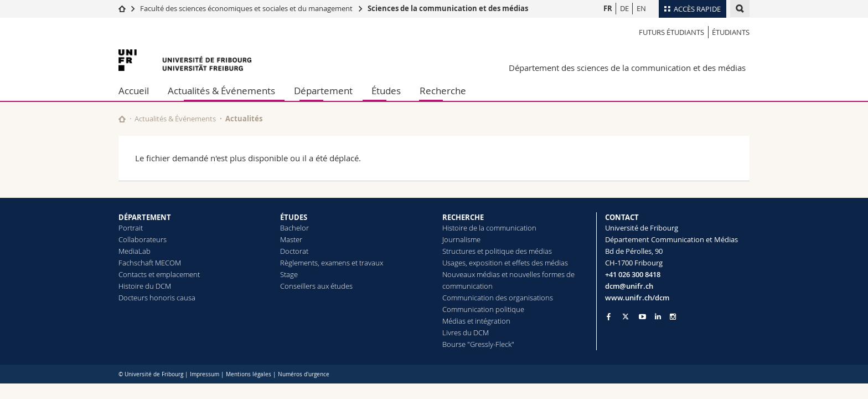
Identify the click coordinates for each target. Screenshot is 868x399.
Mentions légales (249, 374)
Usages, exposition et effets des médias (505, 263)
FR (608, 8)
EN (641, 8)
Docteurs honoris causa (157, 298)
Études (386, 91)
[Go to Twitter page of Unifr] (626, 316)
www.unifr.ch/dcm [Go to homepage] (637, 298)
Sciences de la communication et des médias (448, 8)
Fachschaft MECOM (150, 263)
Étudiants (731, 32)
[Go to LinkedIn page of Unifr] (658, 317)
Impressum (205, 374)
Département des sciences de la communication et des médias (627, 68)
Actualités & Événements (221, 91)
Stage (289, 274)
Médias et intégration (476, 321)
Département (323, 91)
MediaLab (135, 251)
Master (291, 239)
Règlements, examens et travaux (332, 263)
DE (624, 8)
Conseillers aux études (316, 286)
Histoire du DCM (145, 286)
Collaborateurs (143, 239)
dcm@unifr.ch (629, 286)
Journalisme (461, 239)
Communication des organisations (498, 298)
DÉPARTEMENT (145, 217)
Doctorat (294, 251)
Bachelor (294, 228)
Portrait (131, 228)
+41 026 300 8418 (633, 274)
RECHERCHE (463, 217)
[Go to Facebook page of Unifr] (609, 316)
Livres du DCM (466, 332)
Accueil (134, 91)
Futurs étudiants (671, 32)
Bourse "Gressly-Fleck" (478, 344)
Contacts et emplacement (159, 274)
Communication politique (483, 309)
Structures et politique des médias (497, 251)
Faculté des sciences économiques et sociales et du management (246, 8)
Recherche (443, 91)
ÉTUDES (294, 217)
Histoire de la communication (489, 228)
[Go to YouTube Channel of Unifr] (642, 317)
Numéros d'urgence (304, 374)
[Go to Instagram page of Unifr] (673, 317)
